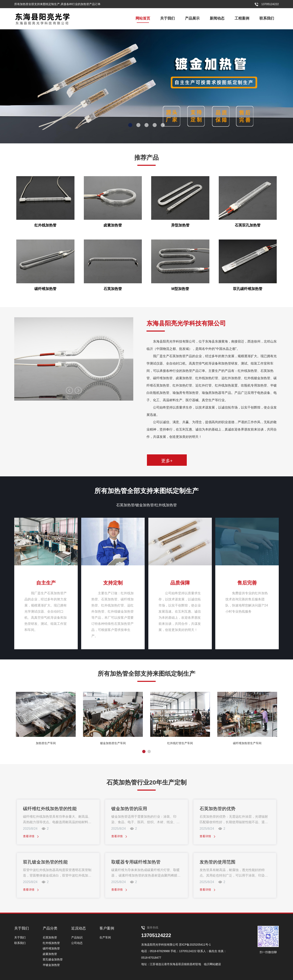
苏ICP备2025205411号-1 (195, 945)
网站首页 (143, 18)
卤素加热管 (50, 954)
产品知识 (77, 937)
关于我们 (167, 18)
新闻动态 (217, 18)
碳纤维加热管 (51, 948)
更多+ (167, 460)
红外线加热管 (51, 943)
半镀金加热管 (51, 965)
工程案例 (242, 18)
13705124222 (156, 935)
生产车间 (105, 937)
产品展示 (192, 18)
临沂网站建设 (212, 964)
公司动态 (77, 943)
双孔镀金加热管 (53, 959)
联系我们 (267, 18)
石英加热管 (50, 937)
